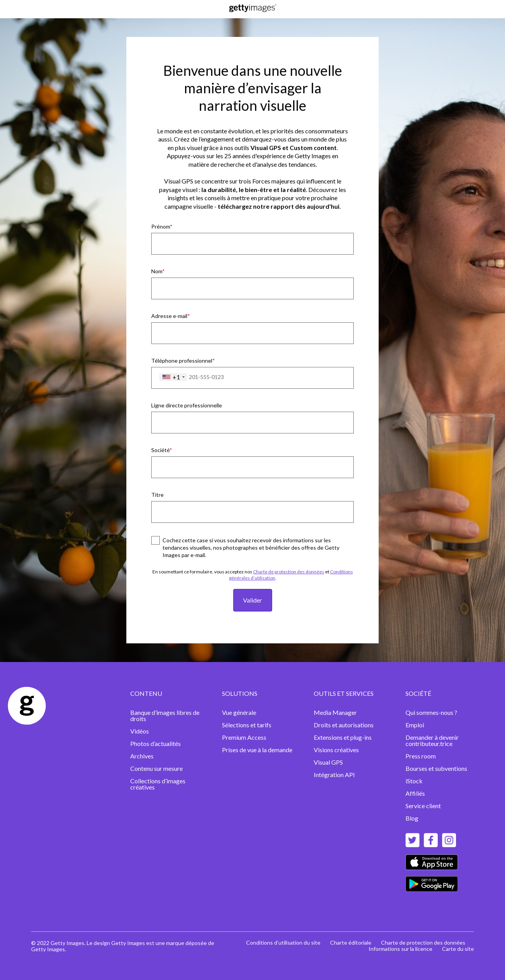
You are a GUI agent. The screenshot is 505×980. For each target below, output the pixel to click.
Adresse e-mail (169, 316)
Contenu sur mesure (156, 768)
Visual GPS (328, 762)
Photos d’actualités (156, 743)
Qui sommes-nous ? (431, 712)
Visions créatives (336, 750)
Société (160, 450)
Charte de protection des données (289, 572)
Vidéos (140, 731)
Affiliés (415, 793)
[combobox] (173, 377)
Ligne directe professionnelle (187, 405)
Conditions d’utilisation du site (283, 942)
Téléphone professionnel (182, 361)
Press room (421, 756)
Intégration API (334, 775)
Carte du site (458, 949)
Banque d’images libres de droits (165, 715)
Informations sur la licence (400, 949)
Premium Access (244, 737)
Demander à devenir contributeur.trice (432, 740)
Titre (157, 495)
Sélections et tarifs (247, 725)
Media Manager (335, 712)
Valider (252, 600)
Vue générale (239, 712)
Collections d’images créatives (158, 784)
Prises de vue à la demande (257, 750)
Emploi (415, 725)
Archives (142, 756)
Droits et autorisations (344, 725)
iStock (414, 781)
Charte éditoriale (351, 942)
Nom (157, 271)
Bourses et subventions (436, 768)
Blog (412, 818)
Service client (423, 806)
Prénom (161, 226)
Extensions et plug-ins (343, 737)
